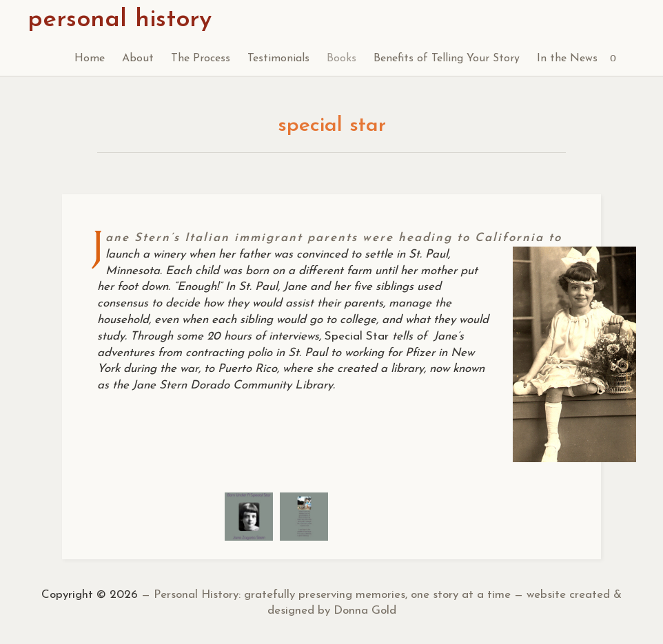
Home (90, 59)
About (138, 59)
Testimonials (278, 59)
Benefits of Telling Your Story (447, 59)
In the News (567, 59)
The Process (201, 59)
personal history (120, 20)
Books (341, 59)
